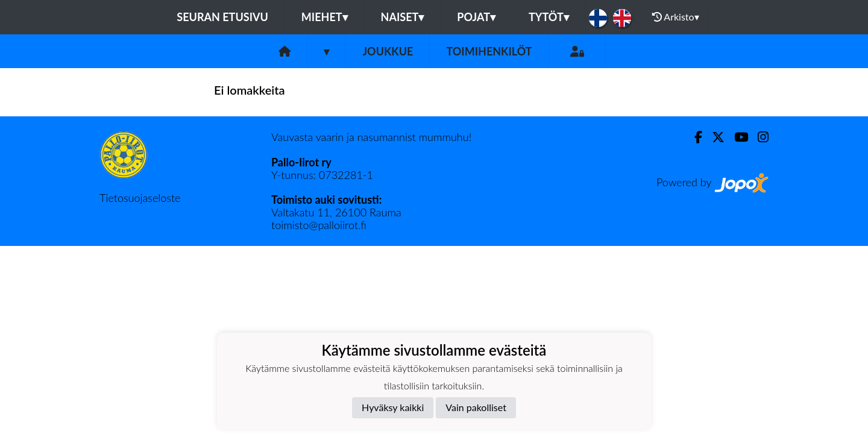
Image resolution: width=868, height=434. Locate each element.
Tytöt (549, 17)
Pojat (476, 17)
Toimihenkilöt (489, 51)
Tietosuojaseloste (140, 198)
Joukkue (388, 51)
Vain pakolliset (476, 407)
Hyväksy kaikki (393, 407)
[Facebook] (693, 137)
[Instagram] (758, 137)
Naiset (403, 17)
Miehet (325, 17)
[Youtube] (736, 137)
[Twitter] (713, 137)
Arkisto (676, 17)
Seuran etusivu (222, 17)
